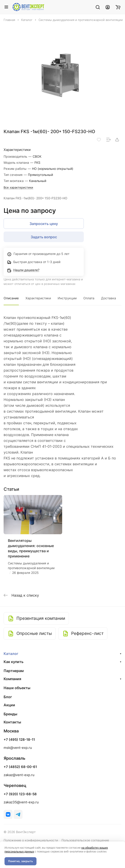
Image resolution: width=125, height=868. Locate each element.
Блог (8, 697)
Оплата (89, 298)
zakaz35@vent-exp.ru (21, 802)
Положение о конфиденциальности (31, 840)
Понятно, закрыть (20, 861)
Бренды (10, 714)
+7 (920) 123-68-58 (20, 794)
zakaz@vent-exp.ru (19, 775)
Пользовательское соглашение (85, 840)
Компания (12, 679)
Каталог (11, 654)
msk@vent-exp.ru (18, 748)
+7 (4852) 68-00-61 (20, 767)
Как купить (14, 662)
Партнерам (14, 671)
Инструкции (67, 298)
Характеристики (38, 298)
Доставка (109, 298)
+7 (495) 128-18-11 (19, 740)
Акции (9, 705)
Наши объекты (17, 688)
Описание (11, 298)
